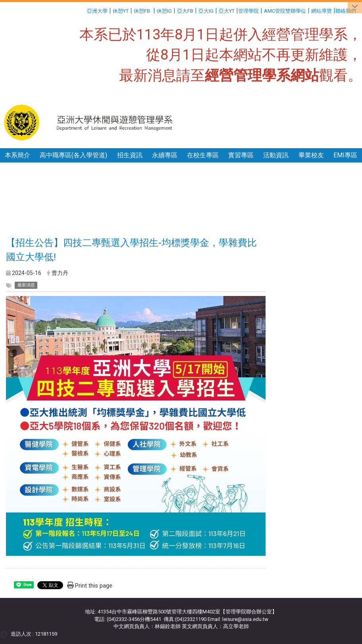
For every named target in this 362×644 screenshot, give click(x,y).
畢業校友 (311, 155)
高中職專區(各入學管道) (73, 155)
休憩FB (142, 11)
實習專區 (241, 155)
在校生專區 (203, 155)
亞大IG (206, 11)
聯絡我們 (346, 11)
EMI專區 (345, 155)
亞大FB (185, 11)
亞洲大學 (97, 11)
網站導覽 (322, 11)
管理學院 (248, 11)
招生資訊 (130, 155)
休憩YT (121, 11)
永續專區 (165, 155)
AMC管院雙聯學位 (285, 11)
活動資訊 (276, 155)
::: (84, 10)
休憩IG (164, 11)
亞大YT (227, 11)
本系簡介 (17, 155)
